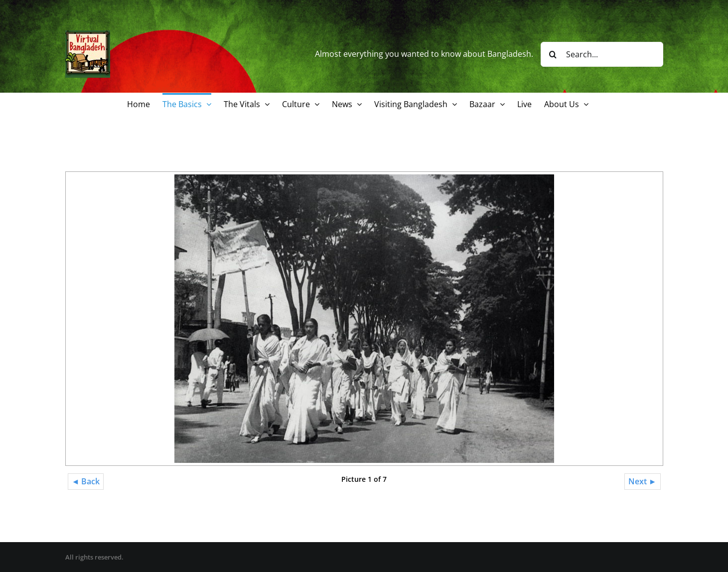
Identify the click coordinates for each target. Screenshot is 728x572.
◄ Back (86, 481)
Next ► (643, 481)
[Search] (553, 54)
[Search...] (602, 54)
